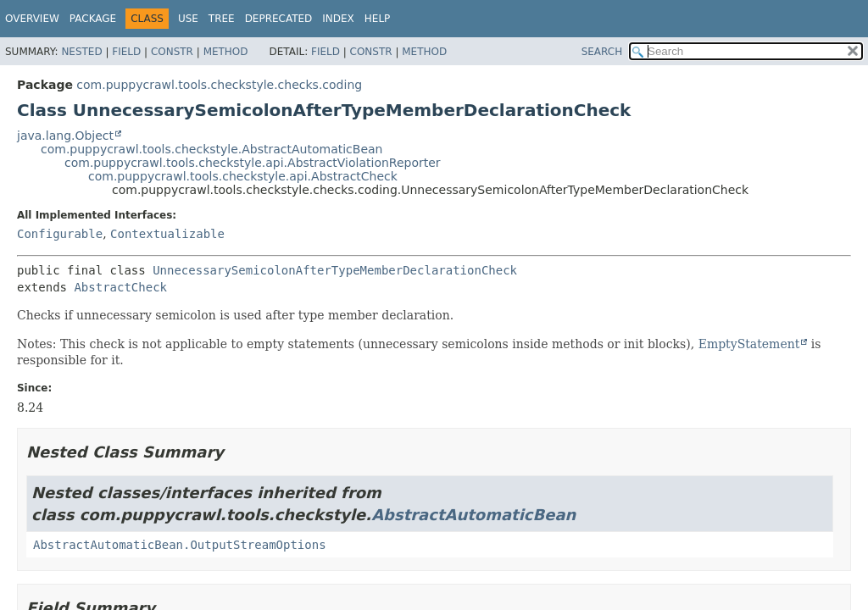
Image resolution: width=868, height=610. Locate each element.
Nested (81, 52)
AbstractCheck (120, 287)
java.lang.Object (65, 136)
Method (226, 52)
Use (188, 19)
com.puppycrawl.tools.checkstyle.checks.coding (219, 85)
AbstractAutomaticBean (473, 515)
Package (93, 19)
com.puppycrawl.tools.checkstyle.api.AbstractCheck (243, 176)
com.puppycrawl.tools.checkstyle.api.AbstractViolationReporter (253, 163)
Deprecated (279, 19)
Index (338, 19)
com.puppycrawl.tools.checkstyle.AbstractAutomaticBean (212, 149)
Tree (222, 19)
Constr (172, 52)
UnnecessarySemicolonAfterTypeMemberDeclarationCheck (335, 270)
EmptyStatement (749, 344)
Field (126, 52)
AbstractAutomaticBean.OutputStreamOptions (180, 545)
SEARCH (602, 52)
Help (378, 19)
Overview (32, 19)
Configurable (60, 234)
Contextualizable (167, 234)
